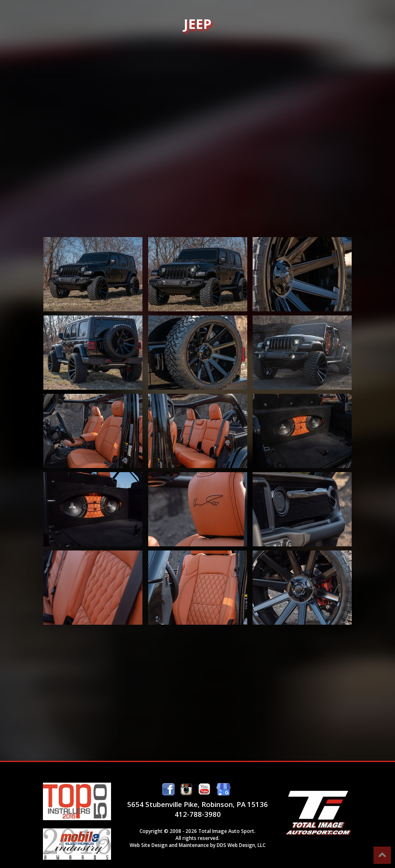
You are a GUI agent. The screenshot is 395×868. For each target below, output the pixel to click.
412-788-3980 (198, 814)
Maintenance (194, 845)
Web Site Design (149, 845)
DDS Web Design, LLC (241, 845)
